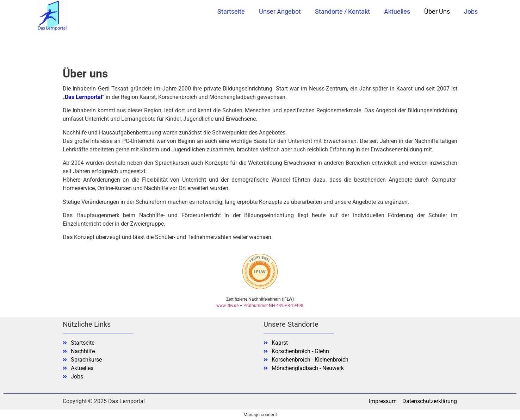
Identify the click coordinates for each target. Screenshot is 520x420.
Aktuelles (397, 11)
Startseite (231, 11)
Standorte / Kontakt (342, 11)
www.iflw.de (227, 306)
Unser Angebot (280, 11)
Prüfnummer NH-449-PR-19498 (273, 306)
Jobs (471, 11)
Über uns (437, 11)
